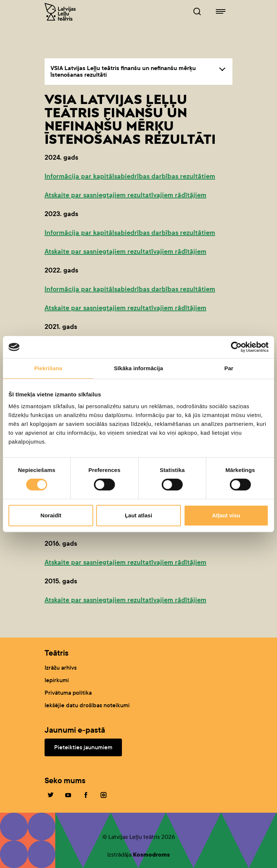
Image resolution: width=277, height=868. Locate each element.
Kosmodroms (151, 855)
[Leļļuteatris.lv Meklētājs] (197, 12)
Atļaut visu (226, 515)
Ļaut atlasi (138, 515)
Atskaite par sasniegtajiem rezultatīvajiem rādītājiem (125, 195)
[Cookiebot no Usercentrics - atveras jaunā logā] (236, 347)
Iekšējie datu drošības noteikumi (87, 705)
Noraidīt (51, 515)
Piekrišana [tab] (48, 368)
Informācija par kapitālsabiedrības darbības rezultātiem (130, 176)
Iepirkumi (57, 680)
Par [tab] (229, 368)
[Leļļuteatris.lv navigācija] (221, 12)
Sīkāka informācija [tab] (138, 368)
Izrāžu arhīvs (61, 668)
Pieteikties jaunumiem (83, 747)
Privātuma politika (68, 693)
